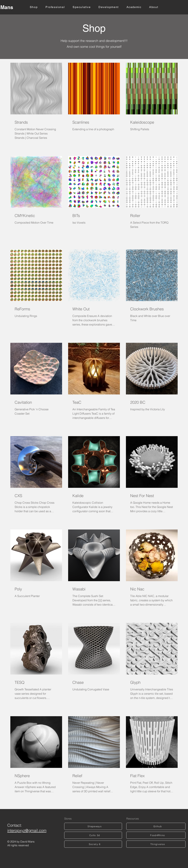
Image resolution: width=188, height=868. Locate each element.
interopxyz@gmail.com (27, 830)
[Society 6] (93, 844)
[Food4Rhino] (156, 835)
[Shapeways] (93, 826)
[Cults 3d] (93, 835)
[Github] (156, 826)
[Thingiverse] (156, 844)
